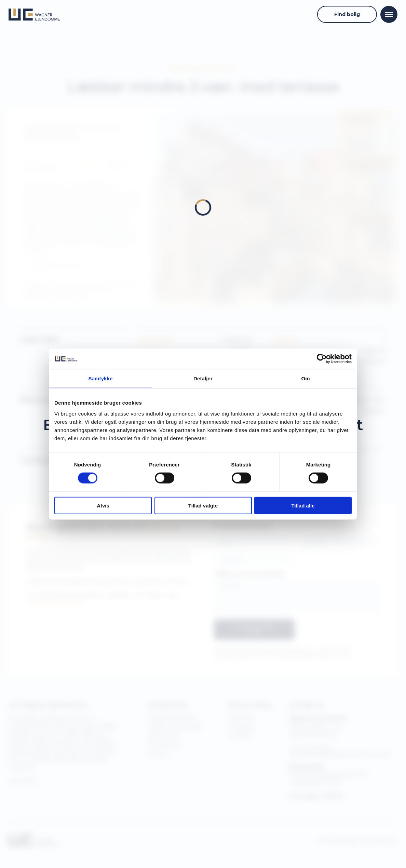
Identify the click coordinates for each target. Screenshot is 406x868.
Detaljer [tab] (203, 378)
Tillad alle (303, 505)
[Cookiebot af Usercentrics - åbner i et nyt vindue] (322, 359)
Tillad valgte (203, 505)
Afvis (103, 505)
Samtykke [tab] (101, 378)
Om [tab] (305, 378)
